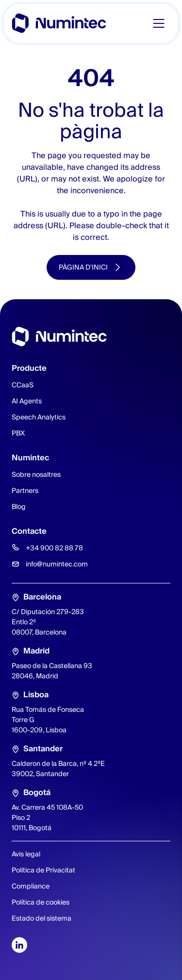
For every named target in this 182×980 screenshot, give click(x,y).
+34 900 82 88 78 (54, 548)
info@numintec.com (57, 564)
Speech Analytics (39, 417)
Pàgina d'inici (83, 267)
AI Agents (27, 401)
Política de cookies (41, 902)
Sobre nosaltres (36, 474)
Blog (19, 507)
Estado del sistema (41, 918)
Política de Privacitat (43, 870)
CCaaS (23, 385)
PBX (18, 433)
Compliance (31, 886)
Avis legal (26, 854)
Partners (25, 490)
